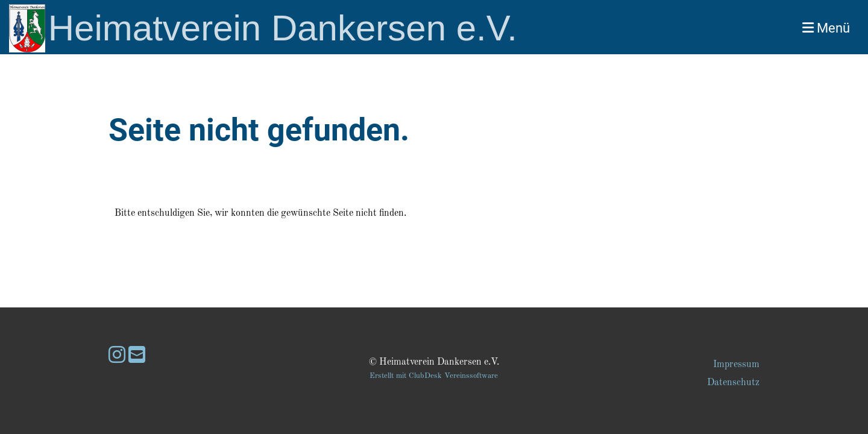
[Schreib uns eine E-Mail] (137, 357)
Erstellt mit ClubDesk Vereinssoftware (434, 376)
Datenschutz (733, 383)
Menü (826, 28)
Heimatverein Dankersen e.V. (283, 28)
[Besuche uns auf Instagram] (117, 357)
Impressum (736, 365)
